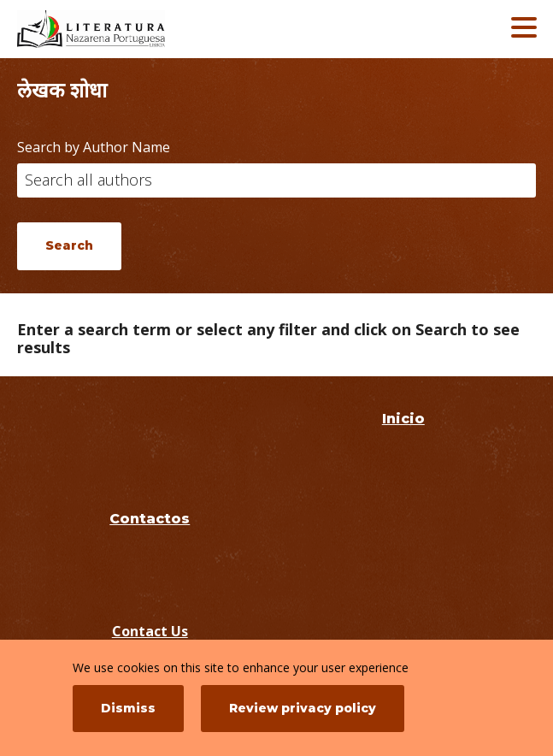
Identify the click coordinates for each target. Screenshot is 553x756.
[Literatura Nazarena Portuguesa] (141, 29)
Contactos (150, 519)
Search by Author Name (94, 147)
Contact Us (150, 631)
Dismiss (128, 708)
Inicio (403, 419)
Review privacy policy (303, 708)
